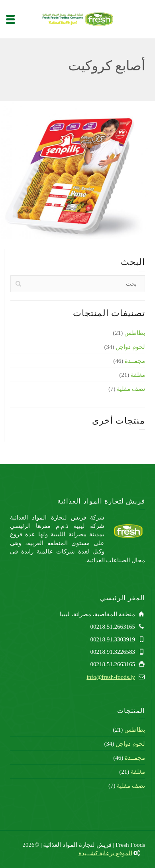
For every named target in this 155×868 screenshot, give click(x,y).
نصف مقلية (131, 389)
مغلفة (138, 375)
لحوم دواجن (130, 347)
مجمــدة (135, 361)
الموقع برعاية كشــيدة (106, 853)
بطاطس (135, 333)
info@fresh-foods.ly (111, 677)
